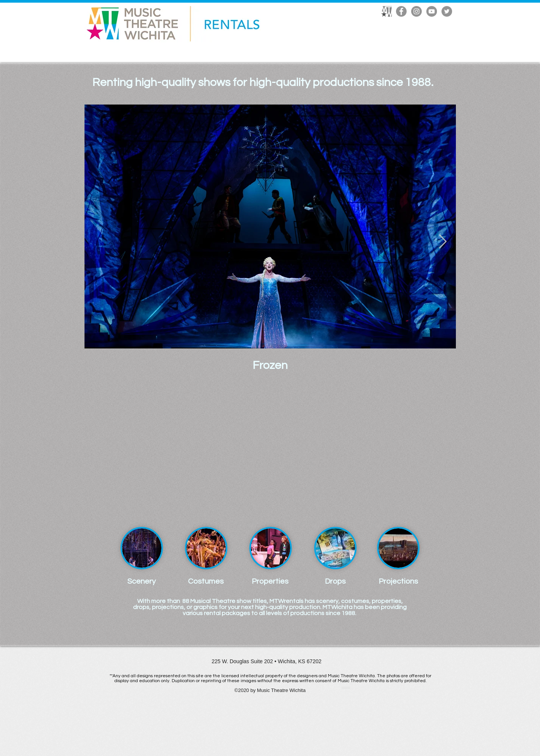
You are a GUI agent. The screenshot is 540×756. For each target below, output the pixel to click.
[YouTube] (432, 11)
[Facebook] (401, 11)
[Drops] (335, 581)
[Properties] (270, 581)
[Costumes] (206, 581)
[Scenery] (142, 581)
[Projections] (398, 581)
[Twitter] (447, 11)
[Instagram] (416, 11)
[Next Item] (443, 242)
